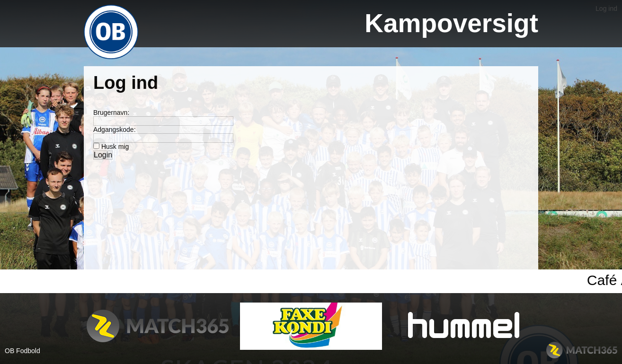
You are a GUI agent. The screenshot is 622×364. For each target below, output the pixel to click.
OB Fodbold (22, 351)
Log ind (606, 9)
